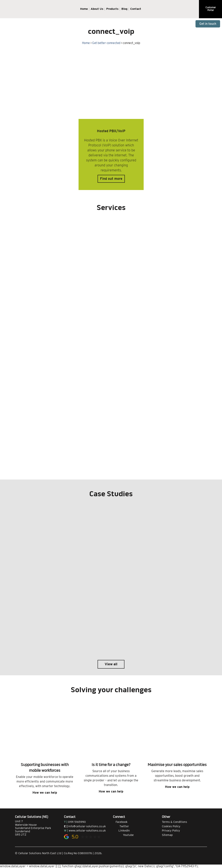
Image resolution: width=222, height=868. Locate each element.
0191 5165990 (77, 822)
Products (112, 9)
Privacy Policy (171, 831)
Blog (124, 9)
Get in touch (208, 24)
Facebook (120, 822)
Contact (136, 9)
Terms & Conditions (174, 822)
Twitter (121, 826)
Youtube (123, 835)
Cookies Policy (171, 826)
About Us (97, 9)
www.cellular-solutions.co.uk (87, 831)
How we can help (45, 793)
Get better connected (106, 43)
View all (111, 664)
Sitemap (167, 835)
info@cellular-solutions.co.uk (87, 826)
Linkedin (121, 831)
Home (84, 9)
